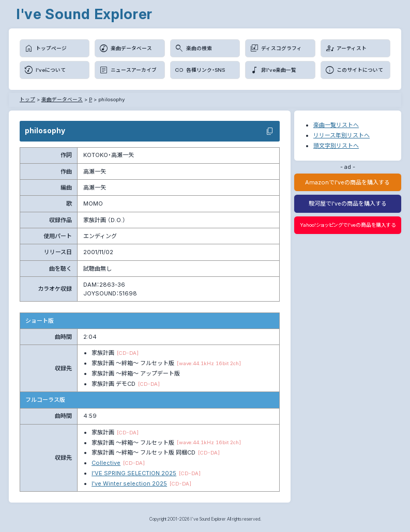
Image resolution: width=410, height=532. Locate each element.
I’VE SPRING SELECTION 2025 (134, 473)
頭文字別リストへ (336, 146)
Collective (106, 463)
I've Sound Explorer (84, 14)
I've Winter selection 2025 (129, 483)
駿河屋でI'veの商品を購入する (348, 204)
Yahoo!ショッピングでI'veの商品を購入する (348, 225)
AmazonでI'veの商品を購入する (347, 182)
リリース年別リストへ (341, 135)
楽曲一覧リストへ (336, 125)
